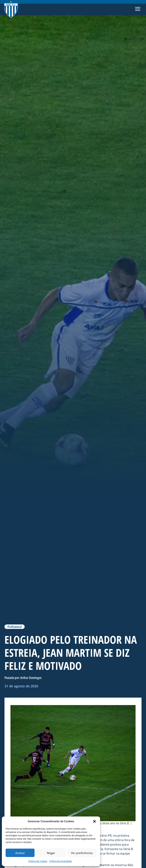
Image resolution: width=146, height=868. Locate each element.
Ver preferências (82, 853)
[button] (94, 821)
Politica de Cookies (38, 861)
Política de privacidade (61, 861)
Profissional (15, 627)
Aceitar (20, 853)
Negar (51, 853)
